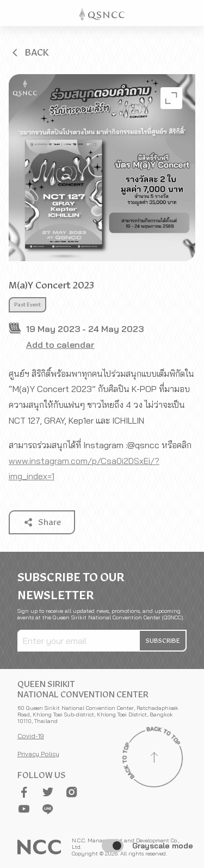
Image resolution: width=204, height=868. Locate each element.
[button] (29, 52)
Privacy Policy (38, 754)
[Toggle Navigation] (191, 13)
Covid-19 (31, 736)
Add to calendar (60, 345)
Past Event (27, 305)
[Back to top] (154, 759)
